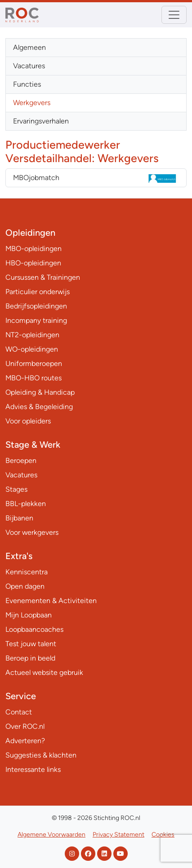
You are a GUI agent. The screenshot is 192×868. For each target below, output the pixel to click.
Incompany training (36, 320)
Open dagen (25, 586)
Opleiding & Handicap (40, 392)
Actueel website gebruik (44, 672)
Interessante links (33, 769)
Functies (27, 84)
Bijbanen (19, 518)
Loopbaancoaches (34, 629)
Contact (19, 712)
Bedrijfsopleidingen (36, 306)
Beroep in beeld (30, 658)
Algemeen (29, 47)
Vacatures (29, 66)
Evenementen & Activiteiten (51, 601)
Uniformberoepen (34, 364)
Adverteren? (25, 741)
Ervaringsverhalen (41, 121)
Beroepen (21, 460)
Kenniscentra (27, 572)
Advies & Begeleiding (39, 407)
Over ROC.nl (25, 726)
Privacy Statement (118, 835)
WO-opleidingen (32, 349)
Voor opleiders (28, 421)
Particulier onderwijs (38, 292)
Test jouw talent (31, 644)
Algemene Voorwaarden (51, 835)
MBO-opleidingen (33, 249)
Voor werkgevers (32, 532)
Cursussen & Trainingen (43, 277)
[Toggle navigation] (174, 15)
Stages (16, 489)
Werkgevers (32, 103)
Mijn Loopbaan (29, 615)
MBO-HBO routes (33, 378)
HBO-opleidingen (33, 263)
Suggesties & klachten (41, 755)
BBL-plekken (26, 504)
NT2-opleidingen (32, 335)
